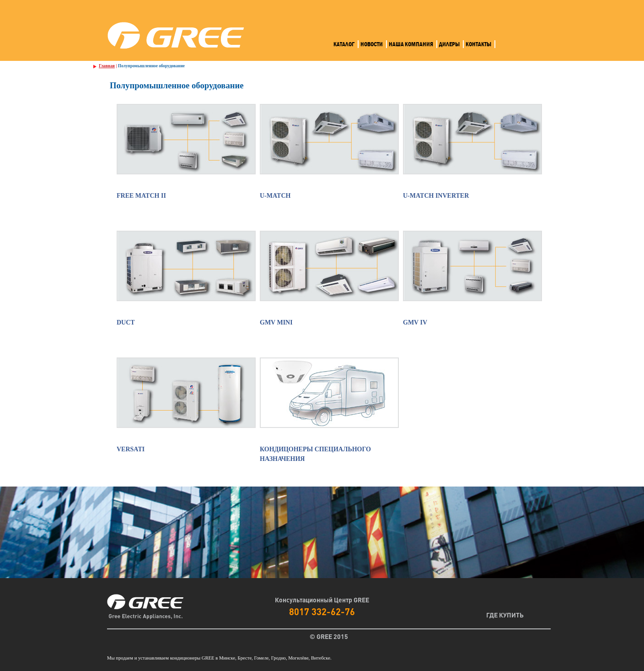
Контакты (478, 44)
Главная (107, 66)
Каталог (344, 44)
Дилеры (449, 44)
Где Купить (505, 615)
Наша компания (411, 44)
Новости (372, 44)
